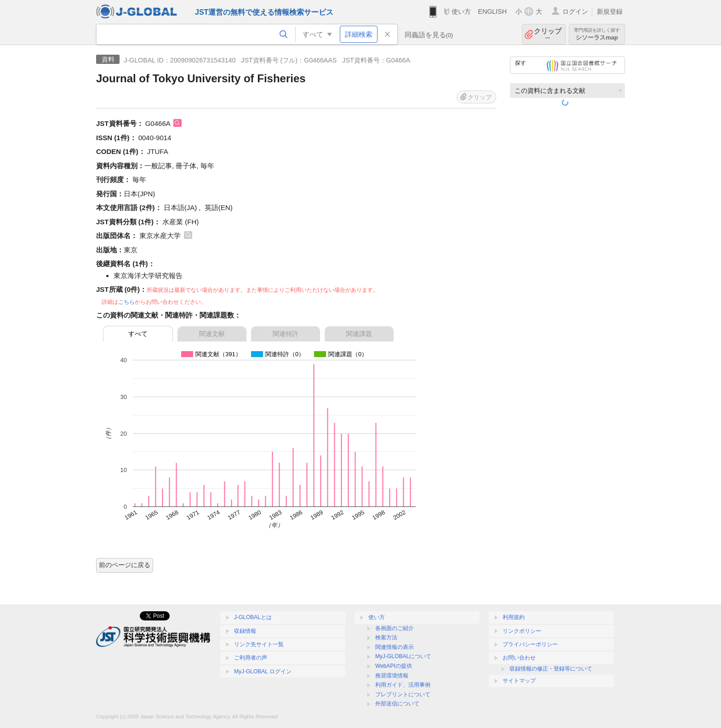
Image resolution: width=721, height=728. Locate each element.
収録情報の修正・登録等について (551, 669)
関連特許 (286, 334)
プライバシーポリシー (530, 644)
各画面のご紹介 (395, 628)
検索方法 (386, 637)
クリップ (548, 34)
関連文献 (212, 334)
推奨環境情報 (392, 676)
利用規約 (514, 617)
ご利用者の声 (251, 658)
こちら (126, 302)
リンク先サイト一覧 (259, 644)
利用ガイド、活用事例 (403, 685)
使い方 (461, 11)
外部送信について (397, 704)
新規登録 (610, 11)
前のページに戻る (125, 565)
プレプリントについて (403, 694)
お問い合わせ (519, 658)
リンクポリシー (522, 631)
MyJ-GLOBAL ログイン (263, 671)
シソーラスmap (597, 34)
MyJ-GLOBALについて (403, 656)
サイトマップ (519, 681)
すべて (138, 334)
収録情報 (245, 631)
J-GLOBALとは (253, 617)
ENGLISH (492, 11)
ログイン (575, 11)
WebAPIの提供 (394, 666)
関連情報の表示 (395, 647)
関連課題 (359, 334)
